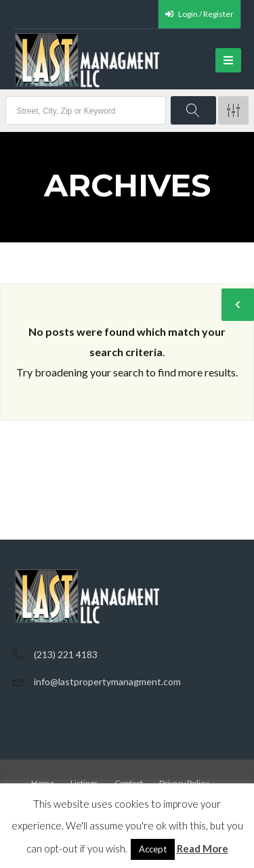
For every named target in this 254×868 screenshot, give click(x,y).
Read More (203, 848)
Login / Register (199, 14)
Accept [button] (153, 849)
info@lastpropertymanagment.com (107, 681)
